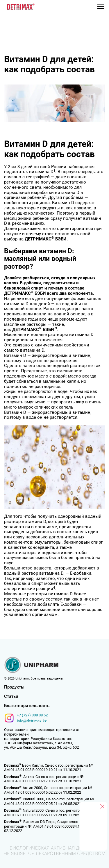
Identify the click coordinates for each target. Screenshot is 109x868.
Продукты (14, 687)
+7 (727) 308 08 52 (32, 715)
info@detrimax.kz (32, 721)
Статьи (11, 697)
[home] (19, 7)
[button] (101, 7)
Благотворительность (27, 706)
